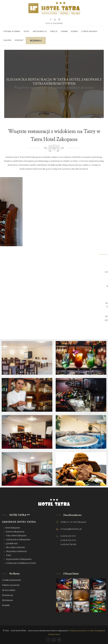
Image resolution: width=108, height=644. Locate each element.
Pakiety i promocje (11, 585)
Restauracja (8, 595)
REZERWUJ (36, 41)
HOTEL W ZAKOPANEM (54, 23)
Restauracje (40, 31)
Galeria (7, 40)
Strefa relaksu (89, 31)
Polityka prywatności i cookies (82, 631)
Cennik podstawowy (12, 580)
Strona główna (12, 31)
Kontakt (19, 40)
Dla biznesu (7, 600)
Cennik (64, 31)
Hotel (27, 31)
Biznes (75, 31)
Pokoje (54, 31)
